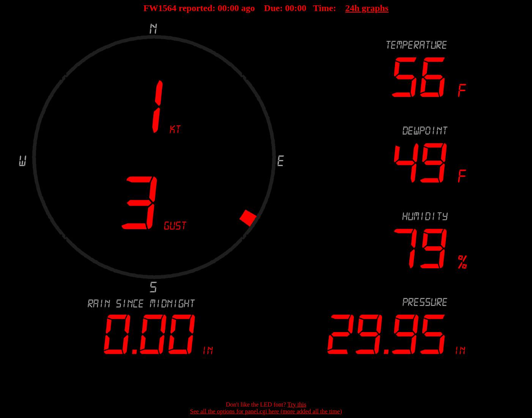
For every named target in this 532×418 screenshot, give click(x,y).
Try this (297, 405)
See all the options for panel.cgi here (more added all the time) (266, 411)
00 (222, 8)
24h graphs (367, 8)
